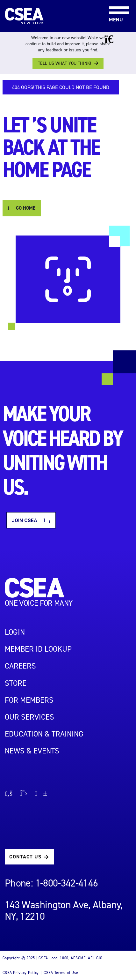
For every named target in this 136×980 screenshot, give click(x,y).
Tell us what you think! (64, 63)
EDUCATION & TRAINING (44, 734)
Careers (20, 666)
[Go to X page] (24, 794)
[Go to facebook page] (9, 794)
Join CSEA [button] (31, 520)
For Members (29, 700)
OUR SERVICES (29, 717)
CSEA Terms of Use (61, 973)
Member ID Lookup (38, 649)
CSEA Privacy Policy (21, 973)
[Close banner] (114, 39)
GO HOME (22, 208)
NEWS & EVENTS (32, 751)
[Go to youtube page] (41, 794)
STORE (16, 683)
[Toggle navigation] (114, 0)
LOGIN (15, 632)
